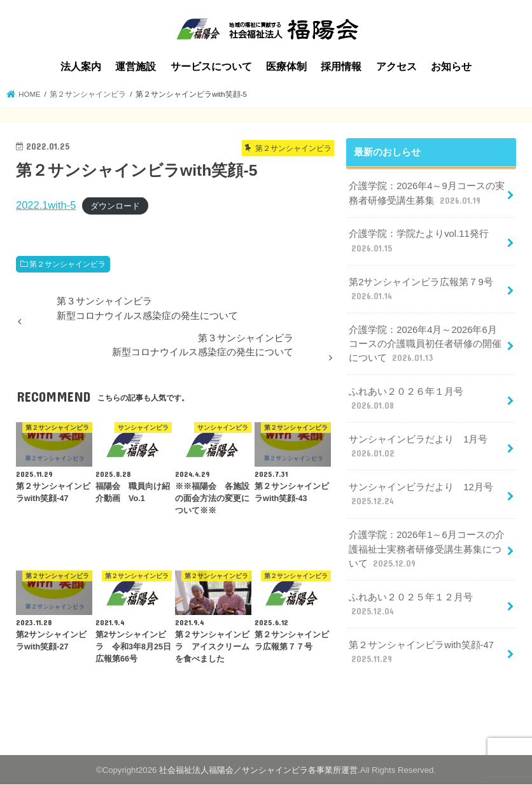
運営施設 (136, 67)
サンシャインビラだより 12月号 (421, 495)
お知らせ (451, 67)
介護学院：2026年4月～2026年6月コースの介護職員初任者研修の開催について (425, 344)
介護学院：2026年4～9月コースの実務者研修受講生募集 (426, 194)
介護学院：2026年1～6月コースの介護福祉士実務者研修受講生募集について (426, 549)
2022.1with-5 (46, 205)
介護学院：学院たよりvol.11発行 (419, 241)
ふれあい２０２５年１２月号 (411, 605)
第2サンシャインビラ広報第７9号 (421, 290)
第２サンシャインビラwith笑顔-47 (421, 653)
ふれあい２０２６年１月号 (406, 399)
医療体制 (286, 67)
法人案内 (81, 67)
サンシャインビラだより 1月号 (418, 447)
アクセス (396, 67)
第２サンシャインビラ (67, 264)
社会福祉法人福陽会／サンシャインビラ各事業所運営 (258, 770)
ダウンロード (115, 206)
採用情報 (341, 67)
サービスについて (211, 67)
